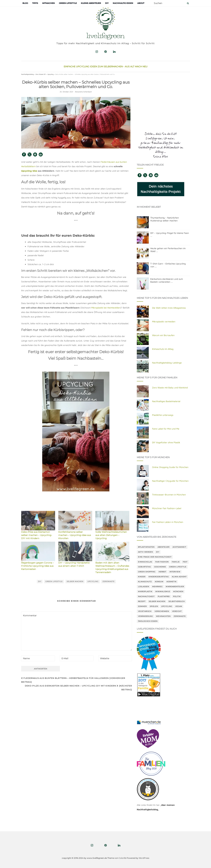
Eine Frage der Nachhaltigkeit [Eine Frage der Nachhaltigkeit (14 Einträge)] (155, 557)
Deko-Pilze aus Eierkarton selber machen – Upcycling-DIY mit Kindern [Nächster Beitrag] (78, 688)
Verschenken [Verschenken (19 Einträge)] (162, 611)
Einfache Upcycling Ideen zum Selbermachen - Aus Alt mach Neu (106, 67)
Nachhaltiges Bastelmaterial (166, 401)
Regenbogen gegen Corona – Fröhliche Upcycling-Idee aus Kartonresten (38, 566)
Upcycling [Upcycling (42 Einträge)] (167, 606)
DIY (107, 3)
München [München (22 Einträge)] (178, 592)
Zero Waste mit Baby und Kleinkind (170, 388)
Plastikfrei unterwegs (163, 415)
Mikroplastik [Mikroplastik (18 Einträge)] (145, 592)
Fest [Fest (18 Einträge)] (185, 562)
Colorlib (122, 858)
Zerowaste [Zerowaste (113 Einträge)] (180, 616)
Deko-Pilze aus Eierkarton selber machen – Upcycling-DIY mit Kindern (37, 535)
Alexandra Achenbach (83, 92)
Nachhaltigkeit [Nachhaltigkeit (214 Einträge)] (146, 596)
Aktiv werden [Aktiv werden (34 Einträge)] (145, 552)
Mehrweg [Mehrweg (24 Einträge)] (157, 587)
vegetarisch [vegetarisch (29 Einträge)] (145, 611)
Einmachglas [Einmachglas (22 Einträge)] (145, 562)
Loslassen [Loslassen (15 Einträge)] (144, 587)
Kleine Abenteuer (91, 3)
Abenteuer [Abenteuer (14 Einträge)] (164, 547)
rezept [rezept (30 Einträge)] (142, 601)
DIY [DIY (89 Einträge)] (158, 552)
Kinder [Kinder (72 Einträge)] (142, 577)
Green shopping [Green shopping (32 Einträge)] (147, 572)
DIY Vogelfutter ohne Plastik (166, 442)
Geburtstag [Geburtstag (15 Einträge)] (145, 567)
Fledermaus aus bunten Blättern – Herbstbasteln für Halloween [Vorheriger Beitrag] (73, 680)
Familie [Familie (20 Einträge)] (176, 562)
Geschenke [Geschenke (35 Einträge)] (160, 567)
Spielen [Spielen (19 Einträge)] (154, 606)
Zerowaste (109, 581)
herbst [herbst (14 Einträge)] (162, 572)
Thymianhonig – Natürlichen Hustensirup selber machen (165, 219)
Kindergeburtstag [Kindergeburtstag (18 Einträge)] (159, 577)
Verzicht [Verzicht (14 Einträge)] (177, 611)
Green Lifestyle (68, 3)
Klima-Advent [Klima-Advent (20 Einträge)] (179, 577)
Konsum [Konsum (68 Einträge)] (159, 582)
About (141, 3)
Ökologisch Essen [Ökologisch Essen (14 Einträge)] (148, 621)
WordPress (144, 858)
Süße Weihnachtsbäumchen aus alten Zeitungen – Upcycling (111, 535)
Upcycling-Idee (29, 171)
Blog (25, 3)
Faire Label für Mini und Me (166, 429)
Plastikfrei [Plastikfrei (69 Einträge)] (164, 596)
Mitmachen (48, 3)
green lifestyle (54, 581)
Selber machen (75, 581)
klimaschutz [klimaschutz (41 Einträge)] (145, 582)
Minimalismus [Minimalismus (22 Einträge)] (163, 592)
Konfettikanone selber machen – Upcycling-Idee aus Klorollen (75, 535)
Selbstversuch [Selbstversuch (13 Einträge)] (177, 601)
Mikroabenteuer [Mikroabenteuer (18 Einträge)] (175, 587)
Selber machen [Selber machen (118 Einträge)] (157, 601)
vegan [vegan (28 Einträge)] (179, 606)
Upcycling (50, 74)
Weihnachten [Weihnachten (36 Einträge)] (163, 616)
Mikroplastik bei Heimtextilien (106, 308)
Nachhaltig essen (123, 3)
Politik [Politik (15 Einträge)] (177, 596)
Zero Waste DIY (41, 74)
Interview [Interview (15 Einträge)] (175, 572)
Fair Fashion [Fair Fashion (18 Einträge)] (162, 562)
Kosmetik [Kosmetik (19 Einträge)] (172, 582)
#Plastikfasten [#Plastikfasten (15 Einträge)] (146, 547)
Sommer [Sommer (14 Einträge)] (142, 606)
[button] (24, 154)
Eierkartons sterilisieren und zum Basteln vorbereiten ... (167, 280)
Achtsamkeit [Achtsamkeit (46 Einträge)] (179, 547)
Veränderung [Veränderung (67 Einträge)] (145, 616)
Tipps (35, 3)
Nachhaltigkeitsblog (27, 74)
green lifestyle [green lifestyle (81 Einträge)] (178, 567)
